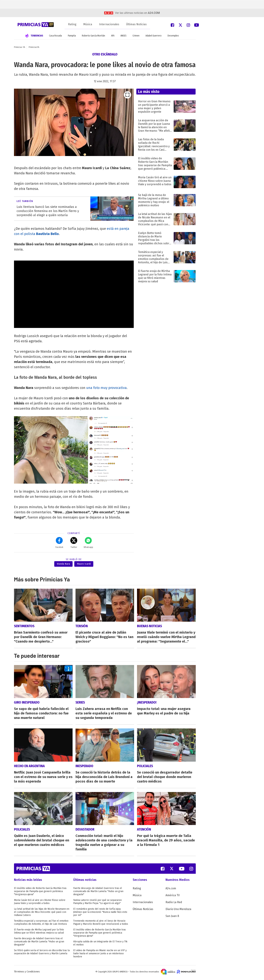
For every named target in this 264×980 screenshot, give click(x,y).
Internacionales (109, 24)
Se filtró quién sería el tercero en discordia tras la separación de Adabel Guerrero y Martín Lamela (42, 954)
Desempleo (173, 36)
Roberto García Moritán (93, 36)
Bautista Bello (47, 234)
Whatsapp (88, 543)
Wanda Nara (63, 564)
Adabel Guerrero (154, 36)
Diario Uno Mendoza (178, 911)
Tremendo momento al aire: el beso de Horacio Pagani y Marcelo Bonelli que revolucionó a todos (101, 924)
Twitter (74, 543)
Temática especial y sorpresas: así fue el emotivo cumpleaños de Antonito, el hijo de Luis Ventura (41, 924)
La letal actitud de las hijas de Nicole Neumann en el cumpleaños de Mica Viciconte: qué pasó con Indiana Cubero (42, 914)
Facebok (59, 543)
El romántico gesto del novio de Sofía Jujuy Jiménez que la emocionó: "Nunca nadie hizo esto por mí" (100, 914)
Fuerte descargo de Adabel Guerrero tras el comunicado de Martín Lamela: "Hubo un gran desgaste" (39, 944)
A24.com (171, 890)
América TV (173, 897)
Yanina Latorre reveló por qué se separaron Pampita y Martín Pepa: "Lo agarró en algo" (97, 904)
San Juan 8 (172, 918)
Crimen (136, 36)
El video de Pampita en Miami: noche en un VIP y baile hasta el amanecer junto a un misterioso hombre (100, 956)
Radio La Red (174, 904)
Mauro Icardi (84, 564)
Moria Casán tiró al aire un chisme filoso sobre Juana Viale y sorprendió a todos (40, 904)
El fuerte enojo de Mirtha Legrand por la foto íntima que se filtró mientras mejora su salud (39, 933)
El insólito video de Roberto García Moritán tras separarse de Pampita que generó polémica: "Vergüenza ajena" (40, 893)
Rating (72, 24)
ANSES (123, 36)
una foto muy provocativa (106, 388)
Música (88, 24)
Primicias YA (20, 47)
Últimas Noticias (136, 24)
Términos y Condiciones (27, 974)
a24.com (154, 13)
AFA (113, 36)
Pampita (72, 36)
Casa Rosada (55, 36)
